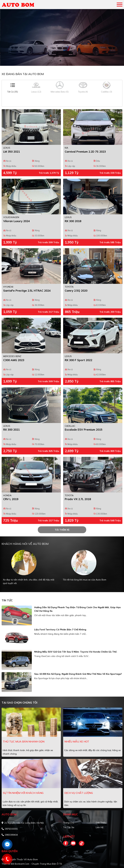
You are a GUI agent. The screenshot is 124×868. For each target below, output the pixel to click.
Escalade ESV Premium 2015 (84, 430)
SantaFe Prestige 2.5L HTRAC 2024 (27, 291)
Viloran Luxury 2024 (16, 221)
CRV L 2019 (11, 499)
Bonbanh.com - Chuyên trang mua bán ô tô (38, 864)
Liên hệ (100, 827)
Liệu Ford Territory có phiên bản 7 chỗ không (60, 630)
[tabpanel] (62, 37)
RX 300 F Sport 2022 (78, 360)
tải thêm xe (62, 530)
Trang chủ (69, 823)
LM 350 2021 (12, 152)
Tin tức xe (69, 827)
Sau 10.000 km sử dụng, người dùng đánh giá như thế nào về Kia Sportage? (78, 674)
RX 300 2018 (73, 221)
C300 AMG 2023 (14, 360)
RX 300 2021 (11, 430)
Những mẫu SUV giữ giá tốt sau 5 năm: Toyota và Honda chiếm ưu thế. (76, 652)
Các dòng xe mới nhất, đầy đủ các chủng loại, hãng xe (93, 750)
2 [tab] (64, 61)
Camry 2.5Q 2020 (76, 291)
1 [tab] (60, 61)
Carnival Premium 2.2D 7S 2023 (85, 152)
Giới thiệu (101, 823)
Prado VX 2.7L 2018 (78, 499)
